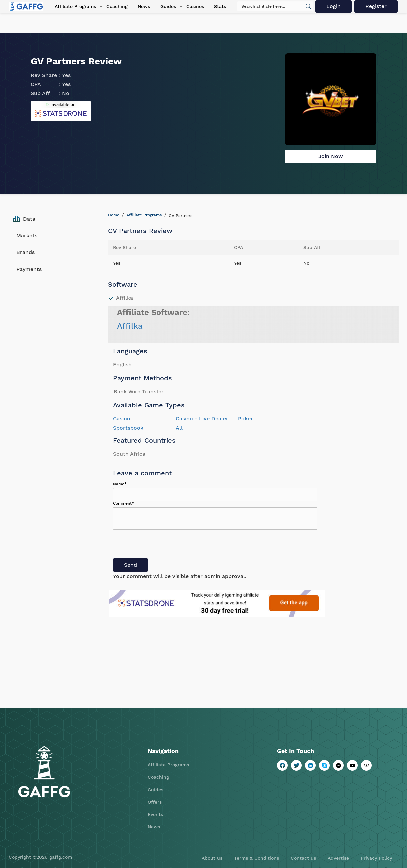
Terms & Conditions (256, 858)
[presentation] (164, 545)
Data (24, 219)
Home (114, 215)
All (179, 428)
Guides (166, 7)
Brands (25, 252)
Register (376, 6)
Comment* (123, 503)
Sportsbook (128, 428)
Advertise (338, 858)
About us (212, 858)
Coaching (116, 7)
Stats (218, 7)
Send (130, 565)
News (142, 7)
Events (155, 814)
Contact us (303, 858)
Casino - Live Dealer (202, 418)
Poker (245, 418)
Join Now (331, 156)
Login (334, 6)
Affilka (130, 326)
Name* (120, 484)
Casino (122, 418)
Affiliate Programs (74, 7)
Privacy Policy (376, 858)
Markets (27, 235)
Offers (155, 802)
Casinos (193, 7)
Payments (29, 269)
